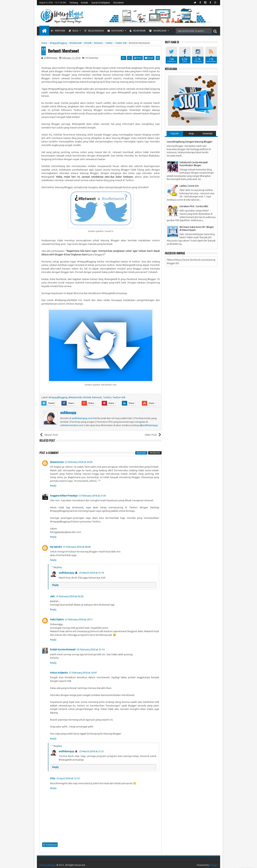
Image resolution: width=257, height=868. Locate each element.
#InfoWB (58, 31)
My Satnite (56, 547)
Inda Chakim (57, 619)
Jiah (52, 596)
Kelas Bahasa (94, 31)
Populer (175, 134)
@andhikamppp (149, 425)
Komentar (208, 134)
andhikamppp (66, 573)
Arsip (191, 134)
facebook (155, 453)
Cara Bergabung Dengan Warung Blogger (190, 142)
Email (149, 58)
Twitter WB (119, 397)
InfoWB (87, 397)
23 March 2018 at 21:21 (92, 751)
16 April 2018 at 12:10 (68, 778)
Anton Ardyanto (59, 673)
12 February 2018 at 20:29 (79, 462)
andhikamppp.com (82, 418)
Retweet (97, 397)
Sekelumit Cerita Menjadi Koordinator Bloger (194, 164)
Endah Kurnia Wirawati (63, 649)
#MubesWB (75, 397)
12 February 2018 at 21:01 (92, 496)
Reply (53, 486)
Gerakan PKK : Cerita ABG (194, 206)
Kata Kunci (116, 31)
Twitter (107, 397)
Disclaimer (119, 3)
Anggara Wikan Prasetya (64, 496)
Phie (53, 778)
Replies (58, 567)
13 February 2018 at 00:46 (77, 547)
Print (138, 58)
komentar (92, 58)
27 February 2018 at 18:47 (83, 673)
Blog (74, 31)
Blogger (214, 865)
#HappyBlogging (58, 397)
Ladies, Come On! (189, 186)
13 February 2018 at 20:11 (79, 619)
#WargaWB (158, 31)
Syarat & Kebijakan (101, 3)
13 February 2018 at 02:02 (69, 596)
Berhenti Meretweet (63, 51)
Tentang (74, 3)
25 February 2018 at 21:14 (90, 649)
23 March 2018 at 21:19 (92, 573)
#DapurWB (138, 31)
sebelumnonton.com (72, 425)
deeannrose (57, 462)
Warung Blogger (48, 865)
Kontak (84, 3)
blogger (141, 453)
